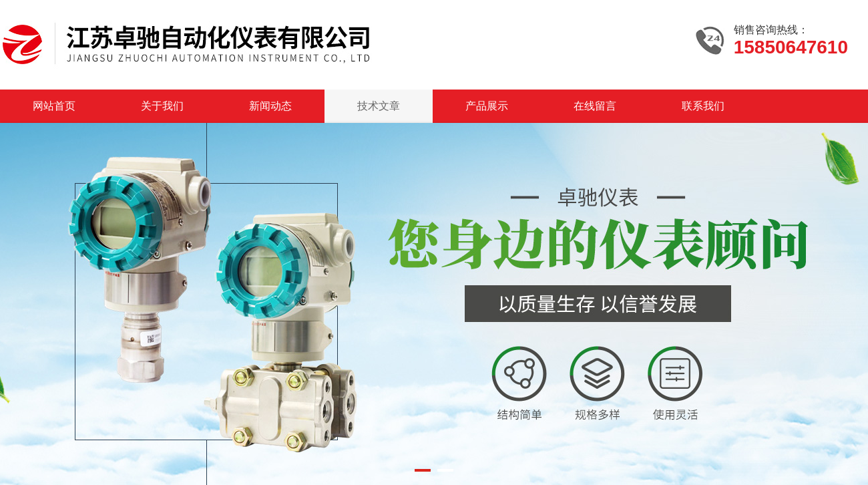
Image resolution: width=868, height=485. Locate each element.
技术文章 (379, 106)
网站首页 (54, 106)
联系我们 (703, 106)
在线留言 (595, 106)
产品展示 (487, 106)
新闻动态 (270, 106)
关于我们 (162, 106)
